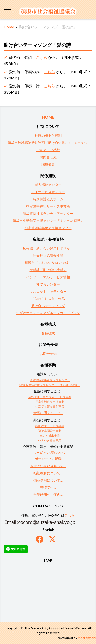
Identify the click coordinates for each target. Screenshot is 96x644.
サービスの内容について (50, 452)
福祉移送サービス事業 (50, 426)
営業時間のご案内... (48, 495)
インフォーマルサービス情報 (48, 277)
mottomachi (87, 638)
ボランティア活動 (48, 459)
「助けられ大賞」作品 (48, 299)
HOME (48, 117)
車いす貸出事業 (50, 436)
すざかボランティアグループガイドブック (48, 313)
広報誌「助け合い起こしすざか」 (48, 248)
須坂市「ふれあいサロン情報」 (48, 263)
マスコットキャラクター (48, 291)
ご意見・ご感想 (48, 150)
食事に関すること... (48, 413)
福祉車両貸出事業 (50, 431)
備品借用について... (48, 480)
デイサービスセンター (48, 192)
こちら (42, 57)
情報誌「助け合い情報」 (48, 270)
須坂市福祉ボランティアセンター (48, 213)
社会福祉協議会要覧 (48, 255)
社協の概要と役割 (48, 135)
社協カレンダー (48, 284)
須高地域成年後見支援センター (48, 228)
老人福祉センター (48, 185)
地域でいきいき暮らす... (48, 466)
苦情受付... (48, 487)
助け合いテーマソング (48, 306)
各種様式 (48, 333)
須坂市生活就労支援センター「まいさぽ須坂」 (48, 221)
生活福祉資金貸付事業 (50, 407)
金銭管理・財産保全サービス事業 (50, 397)
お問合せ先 (48, 157)
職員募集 (48, 164)
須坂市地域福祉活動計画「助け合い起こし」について (48, 143)
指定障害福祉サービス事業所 (48, 206)
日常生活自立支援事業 (50, 402)
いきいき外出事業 (50, 440)
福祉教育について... (48, 473)
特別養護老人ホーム (48, 199)
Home (9, 27)
